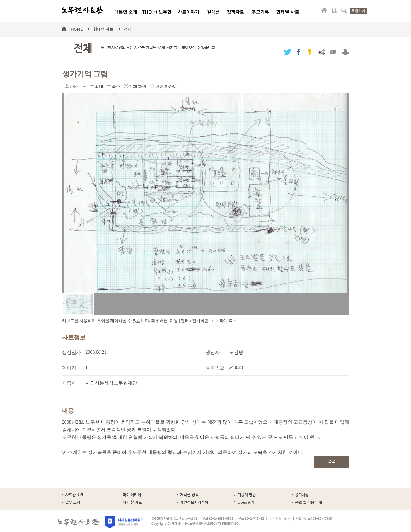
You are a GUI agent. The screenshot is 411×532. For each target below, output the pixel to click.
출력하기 (346, 52)
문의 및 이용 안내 (309, 503)
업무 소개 (73, 503)
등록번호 (215, 368)
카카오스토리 (309, 52)
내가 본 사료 (132, 503)
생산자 (213, 352)
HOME (77, 28)
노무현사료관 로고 (83, 10)
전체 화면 (126, 86)
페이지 (69, 368)
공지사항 (302, 495)
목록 (332, 462)
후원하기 (358, 11)
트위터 (288, 52)
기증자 (69, 383)
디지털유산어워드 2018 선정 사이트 (124, 522)
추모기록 (260, 12)
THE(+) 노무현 (157, 12)
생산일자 (71, 352)
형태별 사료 (288, 12)
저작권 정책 (189, 495)
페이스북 (299, 52)
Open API (246, 503)
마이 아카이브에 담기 (152, 86)
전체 (128, 28)
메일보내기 (334, 52)
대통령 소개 (126, 12)
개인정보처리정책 (194, 503)
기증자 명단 (247, 495)
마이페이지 (324, 11)
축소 (109, 86)
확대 (92, 86)
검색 (344, 11)
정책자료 (235, 12)
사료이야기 (189, 12)
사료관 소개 (75, 495)
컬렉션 (213, 12)
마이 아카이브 (134, 495)
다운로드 (67, 86)
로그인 (334, 11)
